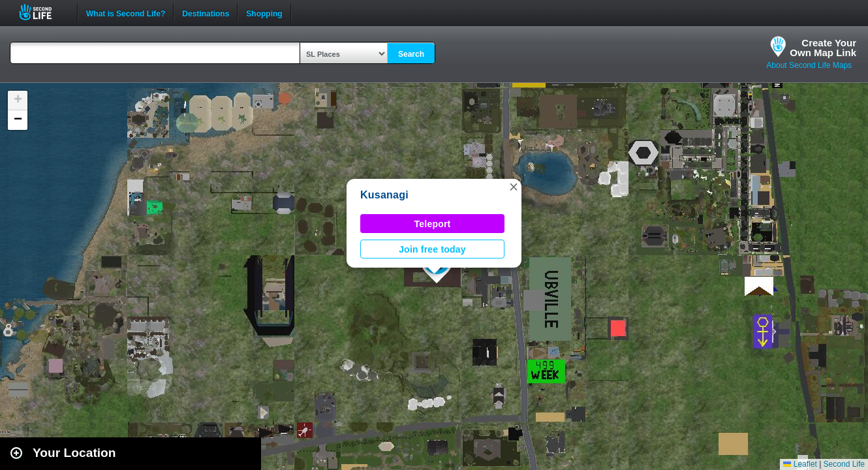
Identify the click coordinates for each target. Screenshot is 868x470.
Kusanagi (384, 195)
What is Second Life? (126, 12)
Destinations (206, 12)
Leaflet (800, 464)
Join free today (432, 249)
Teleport (433, 224)
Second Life (43, 12)
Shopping (264, 12)
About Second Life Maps (809, 65)
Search (411, 54)
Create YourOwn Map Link (823, 48)
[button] (514, 187)
